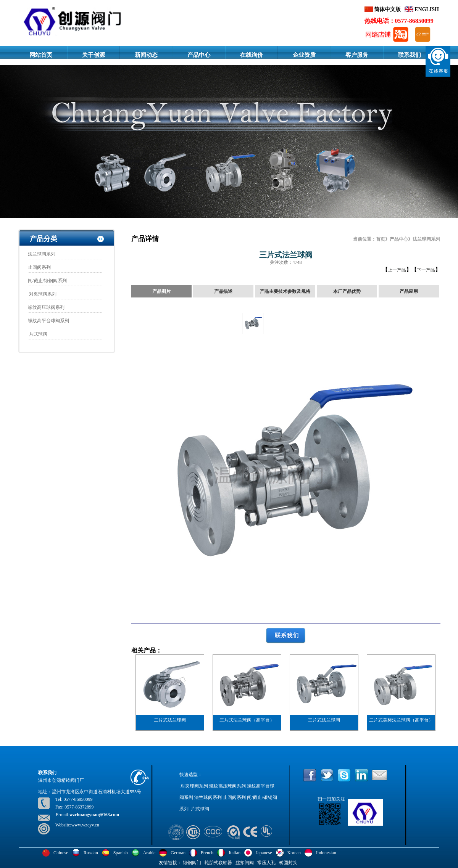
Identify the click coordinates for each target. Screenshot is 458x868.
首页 (381, 239)
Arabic (149, 853)
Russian (91, 853)
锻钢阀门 (192, 863)
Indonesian (326, 853)
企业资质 (304, 55)
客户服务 (357, 55)
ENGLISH (426, 9)
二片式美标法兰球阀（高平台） (401, 720)
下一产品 (426, 270)
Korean (294, 853)
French (207, 853)
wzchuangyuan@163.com (94, 815)
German (178, 853)
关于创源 (94, 55)
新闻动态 (146, 55)
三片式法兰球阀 (324, 720)
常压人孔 (266, 863)
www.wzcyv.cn (85, 825)
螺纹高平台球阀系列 (48, 321)
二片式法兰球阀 (170, 720)
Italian (235, 853)
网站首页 (41, 55)
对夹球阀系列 (42, 294)
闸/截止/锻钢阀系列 (48, 281)
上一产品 (397, 270)
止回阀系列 (39, 267)
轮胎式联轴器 (218, 863)
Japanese (264, 853)
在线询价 (252, 55)
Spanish (121, 853)
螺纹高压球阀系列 (46, 307)
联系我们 (410, 55)
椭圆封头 (288, 863)
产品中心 (199, 55)
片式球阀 (38, 334)
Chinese (61, 853)
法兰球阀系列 (42, 254)
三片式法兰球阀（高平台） (247, 720)
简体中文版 (387, 9)
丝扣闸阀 (245, 863)
